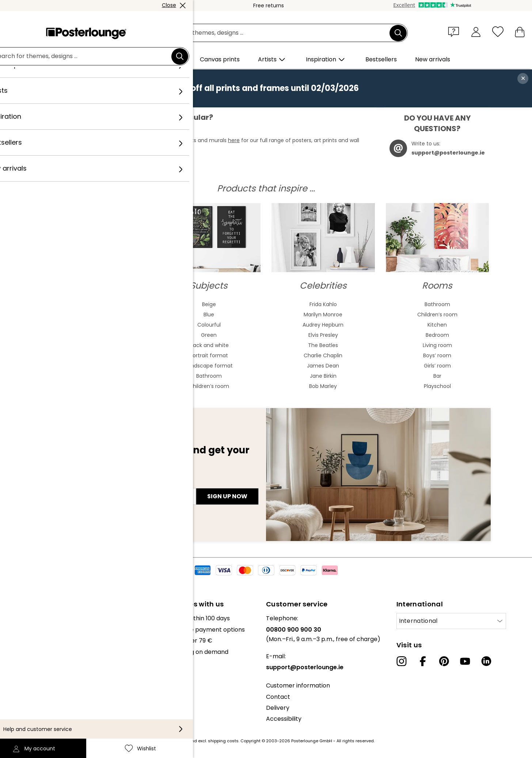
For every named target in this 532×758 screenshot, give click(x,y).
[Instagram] (402, 661)
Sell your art (23, 670)
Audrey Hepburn (323, 325)
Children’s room (209, 386)
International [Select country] (418, 621)
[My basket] (520, 32)
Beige (209, 304)
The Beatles (323, 345)
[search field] (274, 33)
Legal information (31, 722)
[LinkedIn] (486, 661)
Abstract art (95, 304)
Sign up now (227, 496)
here (234, 140)
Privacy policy (25, 700)
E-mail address (69, 483)
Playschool (437, 386)
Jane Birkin (323, 376)
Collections (22, 641)
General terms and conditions (48, 688)
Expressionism (95, 366)
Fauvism (95, 386)
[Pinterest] (444, 661)
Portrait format (209, 355)
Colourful (209, 325)
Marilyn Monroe (323, 315)
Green (209, 335)
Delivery (278, 708)
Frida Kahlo (323, 304)
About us (18, 618)
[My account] (476, 32)
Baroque (95, 355)
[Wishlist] (498, 32)
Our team (19, 630)
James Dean (323, 366)
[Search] (398, 33)
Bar (437, 376)
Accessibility (284, 719)
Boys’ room (437, 355)
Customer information (298, 685)
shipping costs (223, 741)
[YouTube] (465, 661)
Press (13, 659)
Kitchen (437, 325)
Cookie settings (28, 711)
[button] (455, 31)
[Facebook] (423, 661)
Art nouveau (95, 335)
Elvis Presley (323, 335)
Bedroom (437, 335)
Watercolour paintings (95, 315)
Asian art (95, 325)
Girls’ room (437, 366)
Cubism (95, 376)
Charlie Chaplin (323, 355)
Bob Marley (323, 386)
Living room (437, 345)
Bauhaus (95, 345)
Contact (278, 697)
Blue (209, 315)
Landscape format (209, 366)
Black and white (209, 345)
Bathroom (209, 376)
